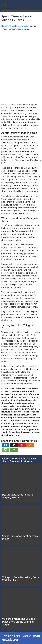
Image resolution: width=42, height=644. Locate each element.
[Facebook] (5, 445)
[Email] (14, 450)
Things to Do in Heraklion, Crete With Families (21, 579)
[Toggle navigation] (4, 5)
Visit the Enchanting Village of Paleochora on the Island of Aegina (19, 622)
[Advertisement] (21, 53)
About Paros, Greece (18, 26)
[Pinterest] (22, 445)
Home (4, 26)
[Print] (30, 445)
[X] (14, 445)
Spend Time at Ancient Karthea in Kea (20, 537)
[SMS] (5, 450)
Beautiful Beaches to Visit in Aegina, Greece (18, 496)
